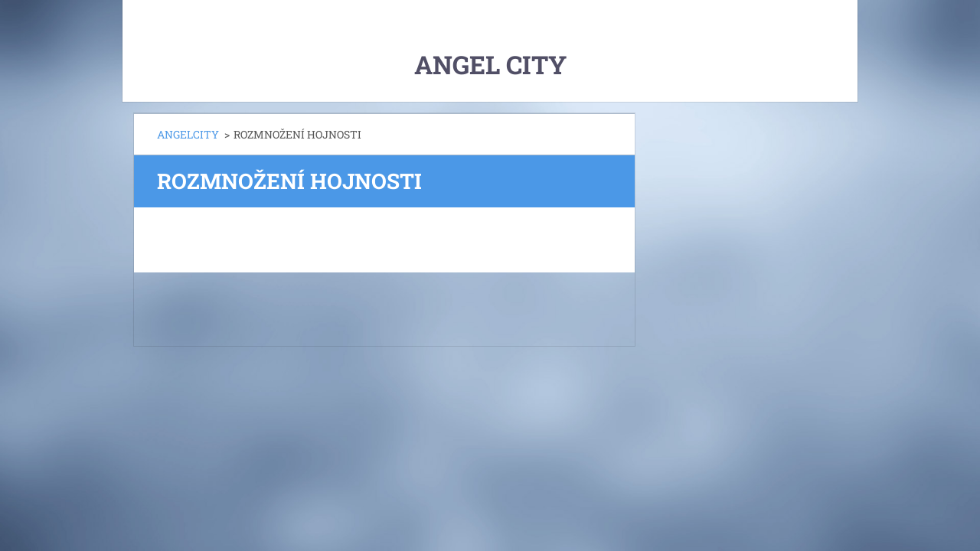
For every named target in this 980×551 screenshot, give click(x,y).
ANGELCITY (188, 134)
